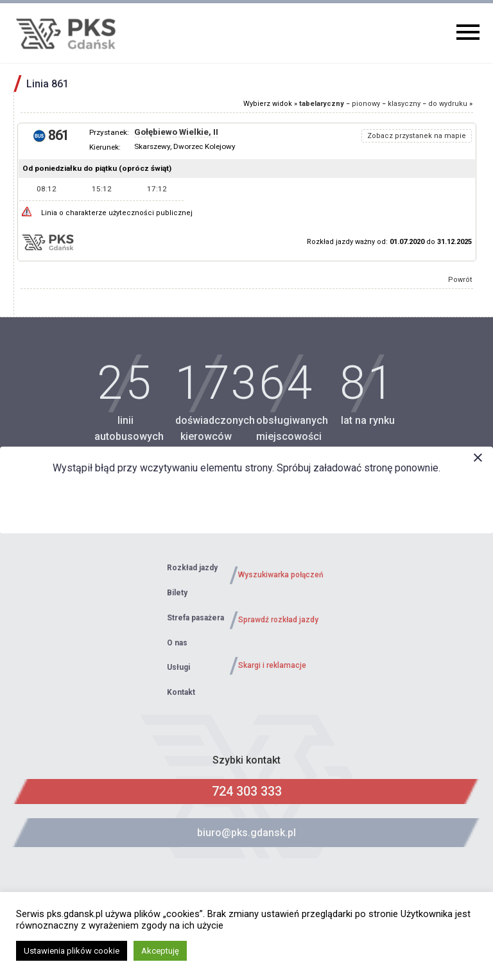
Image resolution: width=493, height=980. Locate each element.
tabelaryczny (322, 104)
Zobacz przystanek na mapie (417, 136)
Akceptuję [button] (160, 951)
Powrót (460, 280)
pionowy (366, 104)
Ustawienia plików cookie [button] (72, 951)
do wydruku (448, 104)
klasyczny (404, 104)
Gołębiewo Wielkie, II (176, 132)
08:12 (47, 189)
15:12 (102, 189)
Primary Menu (468, 32)
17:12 (157, 189)
